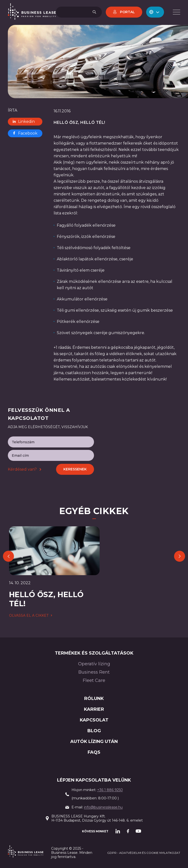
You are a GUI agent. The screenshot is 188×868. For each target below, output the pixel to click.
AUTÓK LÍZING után (94, 741)
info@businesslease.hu (103, 807)
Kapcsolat (94, 720)
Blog (94, 731)
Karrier (94, 709)
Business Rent (94, 672)
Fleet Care (94, 680)
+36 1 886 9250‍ (110, 790)
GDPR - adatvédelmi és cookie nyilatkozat (144, 853)
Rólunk (94, 699)
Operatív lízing (94, 664)
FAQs (94, 752)
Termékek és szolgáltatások (94, 653)
